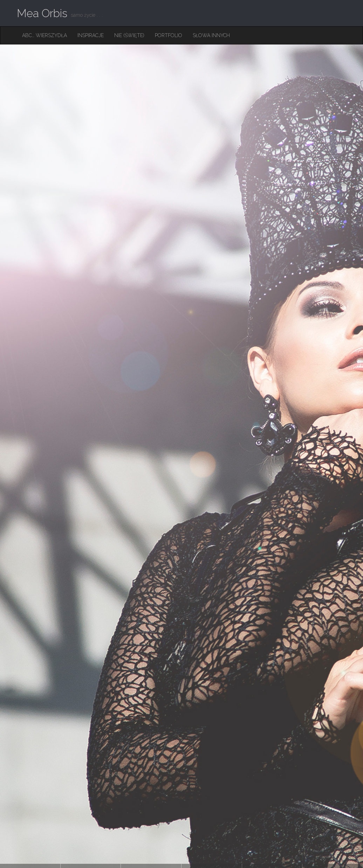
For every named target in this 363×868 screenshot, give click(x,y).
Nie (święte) (129, 35)
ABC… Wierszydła (44, 35)
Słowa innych (211, 35)
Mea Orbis (42, 13)
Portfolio (169, 35)
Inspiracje (91, 35)
